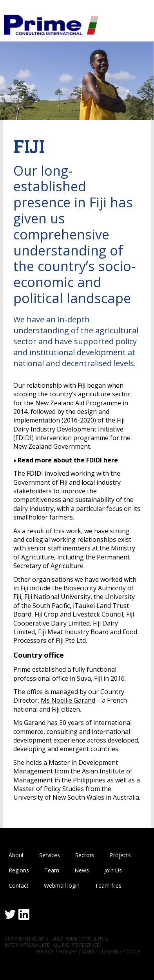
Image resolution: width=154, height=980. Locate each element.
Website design (100, 952)
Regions (19, 870)
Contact (19, 886)
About (16, 855)
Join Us (113, 870)
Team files (108, 886)
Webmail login (62, 886)
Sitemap (68, 952)
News (82, 870)
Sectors (85, 855)
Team (52, 870)
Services (50, 855)
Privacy (44, 952)
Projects (120, 855)
